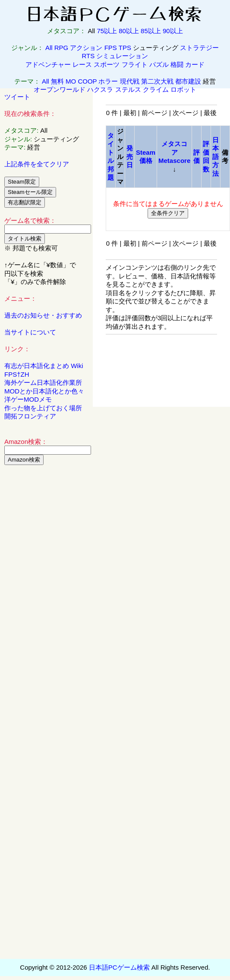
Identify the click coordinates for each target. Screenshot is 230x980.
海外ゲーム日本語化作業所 (43, 382)
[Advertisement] (47, 603)
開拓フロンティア (30, 416)
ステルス (128, 89)
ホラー (108, 81)
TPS (125, 48)
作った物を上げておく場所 (43, 408)
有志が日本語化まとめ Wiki (44, 366)
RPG (61, 48)
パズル (159, 64)
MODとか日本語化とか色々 (44, 391)
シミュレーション (122, 56)
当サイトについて (30, 332)
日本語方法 (216, 157)
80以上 (129, 31)
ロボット (183, 89)
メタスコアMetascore (174, 152)
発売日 (130, 156)
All (49, 48)
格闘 (177, 64)
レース (82, 64)
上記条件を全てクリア (37, 164)
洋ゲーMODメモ (28, 399)
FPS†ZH (17, 374)
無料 (57, 81)
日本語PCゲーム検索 (119, 967)
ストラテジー (199, 48)
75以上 (107, 31)
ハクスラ (100, 89)
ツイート (17, 97)
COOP (87, 81)
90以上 (173, 31)
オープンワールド (60, 89)
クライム (156, 89)
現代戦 (130, 81)
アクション (86, 48)
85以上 (151, 31)
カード (195, 64)
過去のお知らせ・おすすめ (43, 315)
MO (71, 81)
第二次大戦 (157, 81)
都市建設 (188, 81)
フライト (135, 64)
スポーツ (107, 64)
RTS (88, 56)
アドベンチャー (48, 64)
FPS (111, 48)
